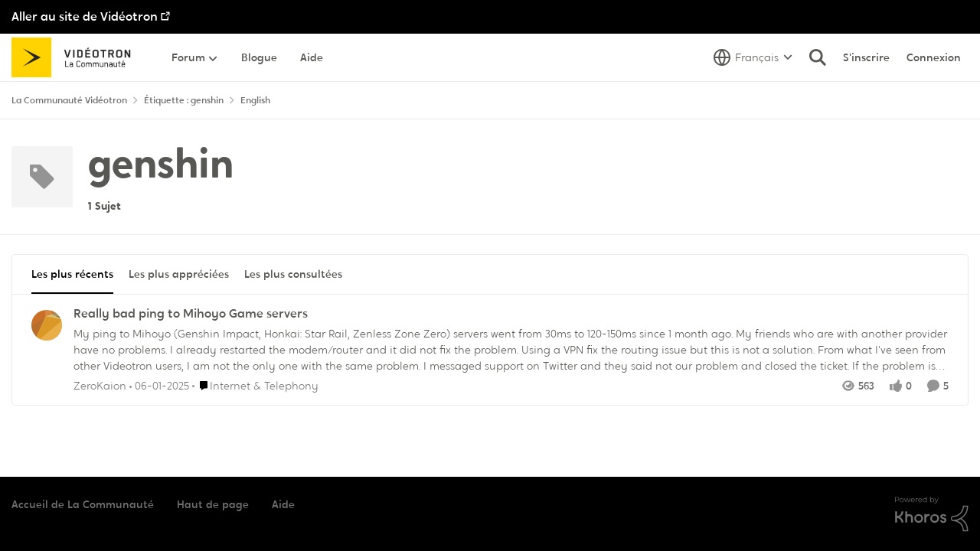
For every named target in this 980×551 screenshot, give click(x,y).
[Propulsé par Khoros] (932, 514)
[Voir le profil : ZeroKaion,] (47, 325)
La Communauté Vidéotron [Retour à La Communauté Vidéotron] (69, 100)
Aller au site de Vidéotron (85, 16)
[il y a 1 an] (159, 385)
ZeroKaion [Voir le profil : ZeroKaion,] (100, 385)
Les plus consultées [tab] (293, 274)
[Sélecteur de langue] (753, 57)
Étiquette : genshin (184, 100)
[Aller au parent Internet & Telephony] (255, 385)
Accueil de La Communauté (83, 504)
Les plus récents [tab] (72, 274)
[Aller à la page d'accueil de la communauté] (76, 57)
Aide (283, 504)
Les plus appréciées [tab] (179, 274)
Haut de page (213, 504)
